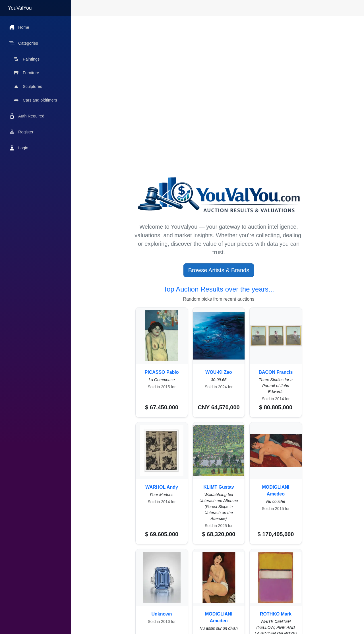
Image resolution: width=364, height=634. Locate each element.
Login (19, 148)
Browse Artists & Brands (219, 270)
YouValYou (20, 8)
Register (21, 132)
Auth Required (27, 116)
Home (19, 27)
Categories (24, 43)
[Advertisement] (219, 61)
